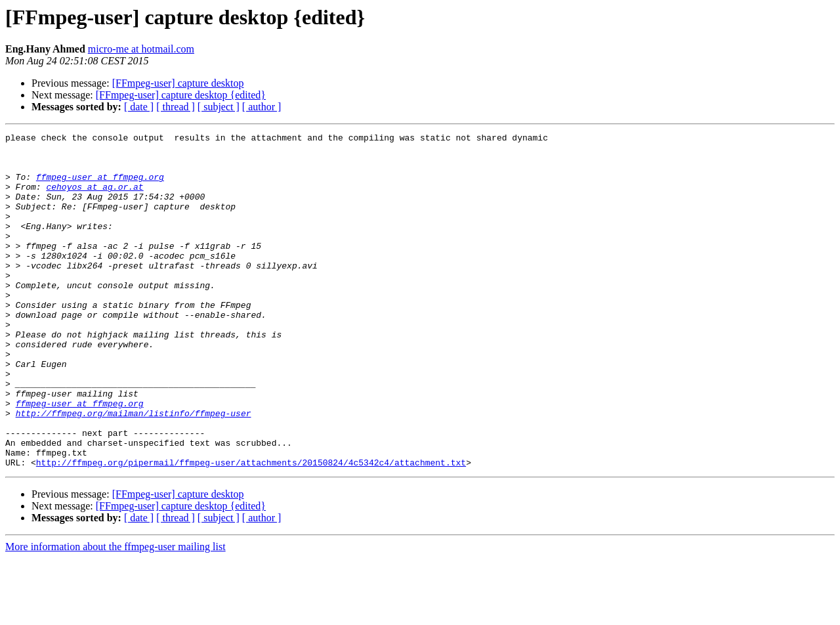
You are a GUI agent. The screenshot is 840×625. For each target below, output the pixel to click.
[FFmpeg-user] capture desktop (178, 83)
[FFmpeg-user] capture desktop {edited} (181, 95)
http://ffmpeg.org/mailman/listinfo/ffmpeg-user (134, 470)
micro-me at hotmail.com (141, 49)
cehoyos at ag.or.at (94, 198)
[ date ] (139, 107)
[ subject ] (219, 107)
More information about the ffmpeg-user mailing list (115, 614)
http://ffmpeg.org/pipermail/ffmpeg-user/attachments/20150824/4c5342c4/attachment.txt (251, 529)
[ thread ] (176, 107)
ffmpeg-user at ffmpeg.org (100, 186)
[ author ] (262, 107)
